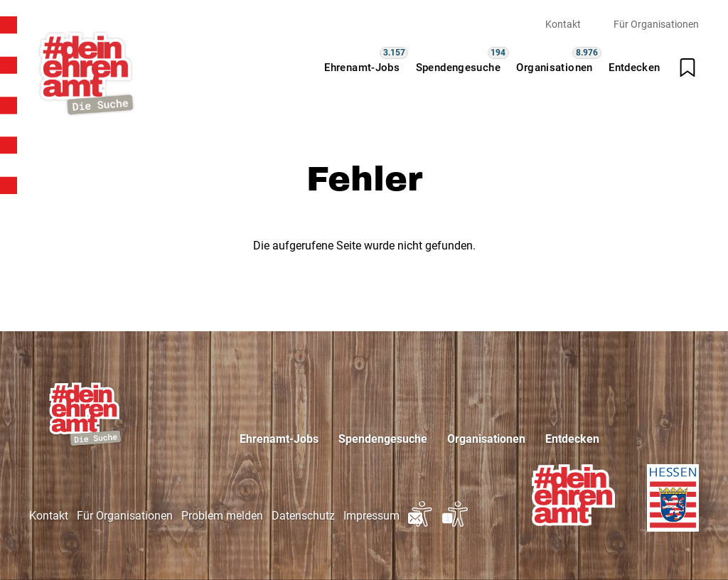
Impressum (371, 516)
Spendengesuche (458, 68)
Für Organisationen (656, 24)
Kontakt (563, 24)
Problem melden (222, 516)
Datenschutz (303, 516)
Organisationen (554, 68)
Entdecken (634, 68)
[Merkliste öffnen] (687, 68)
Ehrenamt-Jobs (362, 68)
